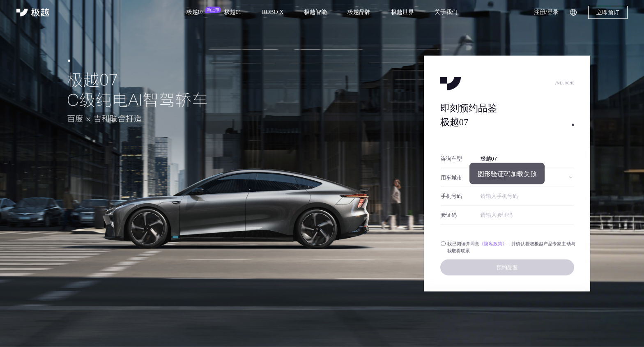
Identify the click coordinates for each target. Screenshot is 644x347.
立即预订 (608, 13)
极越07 (195, 12)
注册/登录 (546, 12)
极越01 (233, 12)
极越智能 (315, 12)
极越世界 (402, 12)
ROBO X (273, 12)
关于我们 (446, 12)
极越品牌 (359, 12)
